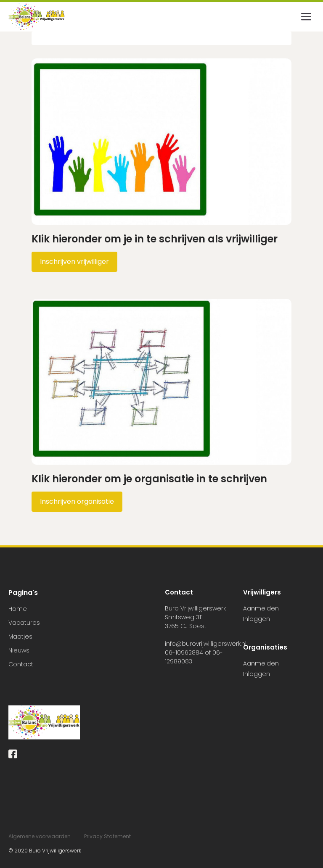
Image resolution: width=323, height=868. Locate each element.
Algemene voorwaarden (40, 836)
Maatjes (20, 637)
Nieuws (19, 650)
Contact (21, 664)
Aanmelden (261, 608)
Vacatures (24, 623)
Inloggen (257, 619)
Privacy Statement (107, 836)
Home (18, 609)
